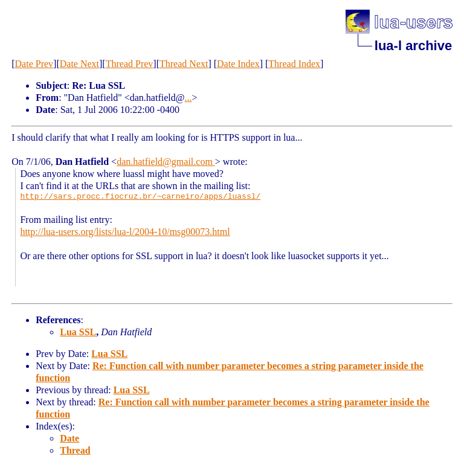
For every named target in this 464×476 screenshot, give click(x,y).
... (188, 98)
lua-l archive (413, 46)
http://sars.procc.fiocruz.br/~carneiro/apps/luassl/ (140, 197)
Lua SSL (78, 332)
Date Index (238, 64)
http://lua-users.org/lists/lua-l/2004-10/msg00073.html (125, 232)
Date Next (79, 64)
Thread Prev (130, 64)
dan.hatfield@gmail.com (166, 162)
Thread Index (294, 64)
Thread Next (184, 64)
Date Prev (34, 64)
